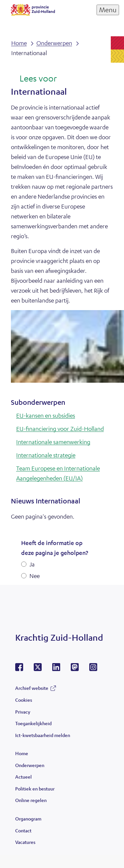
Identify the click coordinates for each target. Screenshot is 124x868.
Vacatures (25, 842)
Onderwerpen (30, 765)
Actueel (23, 777)
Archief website (32, 688)
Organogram (28, 819)
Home (22, 753)
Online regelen (31, 800)
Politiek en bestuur (35, 788)
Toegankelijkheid (33, 723)
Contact (23, 830)
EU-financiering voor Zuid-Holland (60, 429)
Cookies (24, 700)
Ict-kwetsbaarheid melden (43, 735)
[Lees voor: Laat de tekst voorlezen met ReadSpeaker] (34, 79)
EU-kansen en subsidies (46, 415)
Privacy (23, 712)
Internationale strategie (46, 455)
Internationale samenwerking (53, 442)
